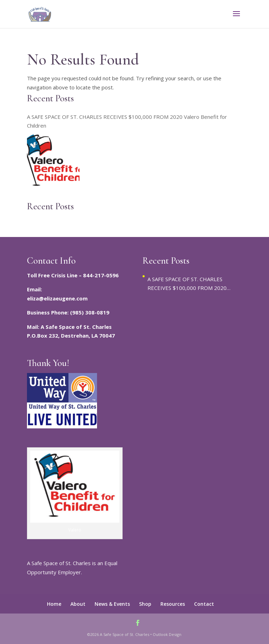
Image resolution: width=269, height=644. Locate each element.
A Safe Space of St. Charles (125, 634)
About (78, 604)
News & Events (112, 604)
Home (54, 604)
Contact (204, 604)
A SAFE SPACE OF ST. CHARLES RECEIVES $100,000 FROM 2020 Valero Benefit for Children (127, 121)
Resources (173, 604)
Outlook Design (167, 634)
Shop (145, 604)
